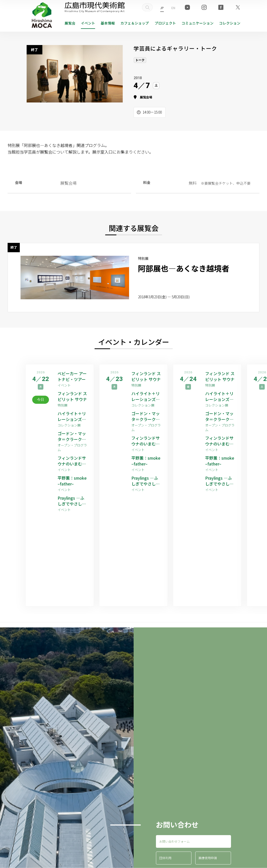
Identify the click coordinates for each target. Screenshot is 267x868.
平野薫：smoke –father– (72, 481)
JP (162, 8)
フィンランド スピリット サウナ (72, 396)
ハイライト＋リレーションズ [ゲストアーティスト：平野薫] (72, 416)
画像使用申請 (208, 858)
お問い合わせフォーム (174, 841)
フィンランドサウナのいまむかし (72, 461)
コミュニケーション (198, 23)
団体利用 (165, 858)
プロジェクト (165, 23)
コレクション (230, 23)
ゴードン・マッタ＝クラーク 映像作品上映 (72, 436)
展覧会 (70, 23)
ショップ (135, 23)
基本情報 (108, 23)
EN (173, 8)
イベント (88, 23)
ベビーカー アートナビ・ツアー (72, 376)
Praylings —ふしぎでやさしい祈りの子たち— (72, 501)
